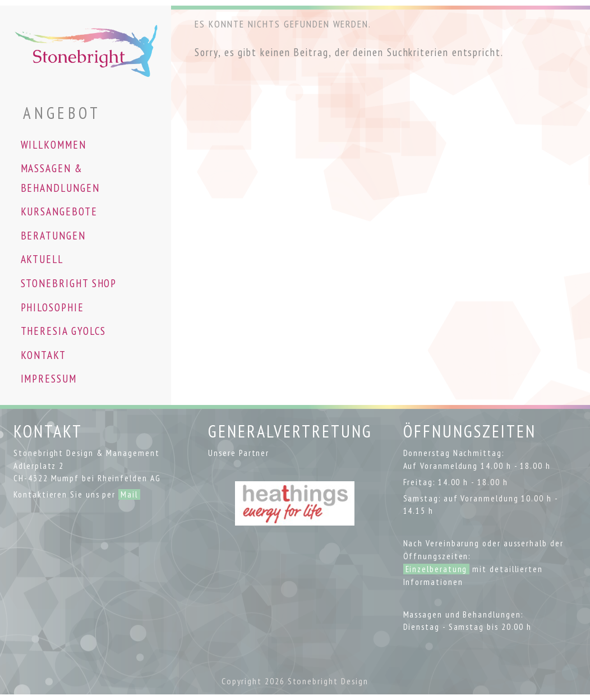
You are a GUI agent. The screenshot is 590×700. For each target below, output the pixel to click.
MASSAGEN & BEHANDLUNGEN (60, 178)
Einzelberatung (437, 569)
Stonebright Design (328, 681)
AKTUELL (42, 259)
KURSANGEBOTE (59, 211)
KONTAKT (43, 355)
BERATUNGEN (53, 235)
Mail (129, 494)
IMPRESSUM (49, 378)
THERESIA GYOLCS (64, 331)
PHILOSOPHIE (52, 307)
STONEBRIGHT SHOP (69, 283)
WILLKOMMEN (54, 144)
